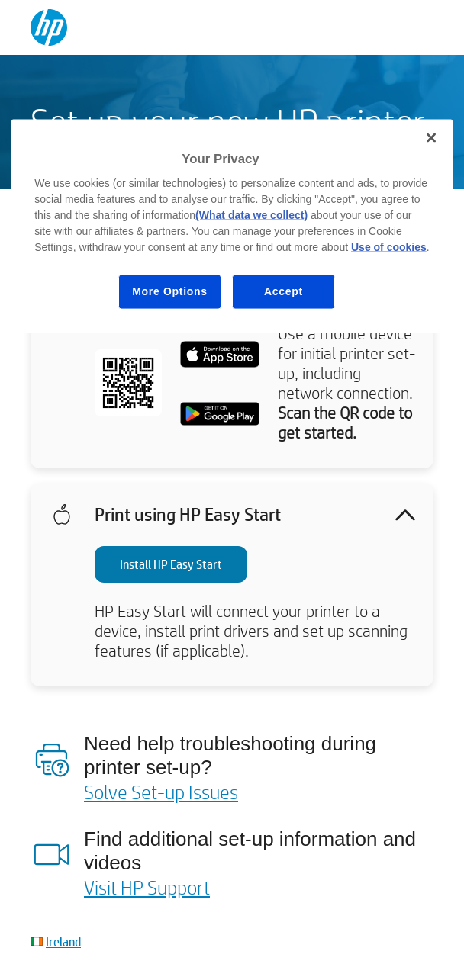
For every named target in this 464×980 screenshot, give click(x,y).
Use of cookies (389, 247)
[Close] (431, 137)
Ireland (63, 941)
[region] (232, 226)
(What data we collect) (251, 215)
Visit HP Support (147, 887)
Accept (284, 291)
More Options (170, 291)
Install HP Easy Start (171, 564)
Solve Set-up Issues (161, 792)
